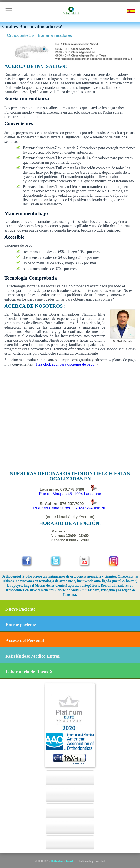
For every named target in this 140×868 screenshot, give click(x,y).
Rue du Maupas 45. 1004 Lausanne (70, 494)
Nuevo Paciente (20, 609)
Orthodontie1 (21, 35)
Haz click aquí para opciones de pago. (66, 364)
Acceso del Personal (25, 640)
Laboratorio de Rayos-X (29, 672)
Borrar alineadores (55, 35)
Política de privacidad (92, 861)
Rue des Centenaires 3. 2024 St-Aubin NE (70, 508)
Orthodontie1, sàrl (62, 861)
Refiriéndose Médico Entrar (33, 656)
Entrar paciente (21, 625)
